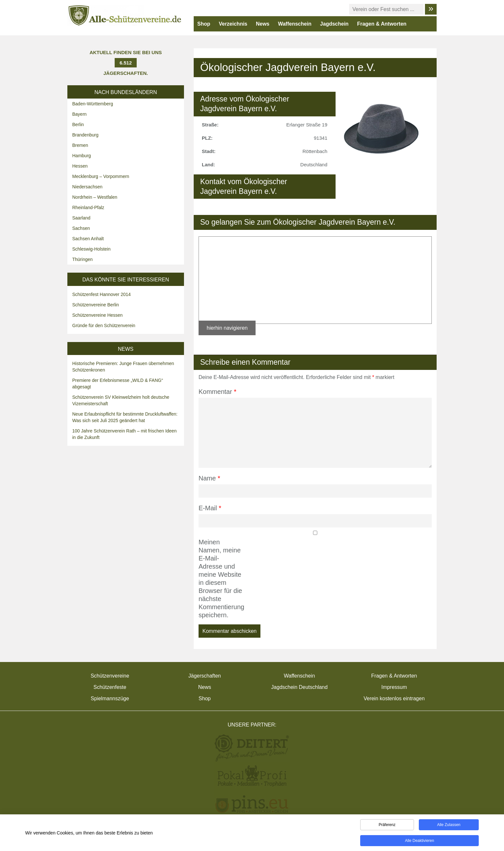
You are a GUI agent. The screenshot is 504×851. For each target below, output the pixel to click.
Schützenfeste (110, 687)
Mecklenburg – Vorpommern (101, 176)
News (263, 24)
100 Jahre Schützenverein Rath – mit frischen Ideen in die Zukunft (124, 434)
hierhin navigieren (227, 328)
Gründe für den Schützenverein (104, 325)
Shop (204, 24)
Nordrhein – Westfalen (95, 197)
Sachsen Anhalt (88, 239)
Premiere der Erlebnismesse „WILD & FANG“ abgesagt (118, 384)
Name (209, 478)
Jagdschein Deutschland (299, 687)
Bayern (79, 114)
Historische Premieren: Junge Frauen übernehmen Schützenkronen (123, 367)
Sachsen (81, 228)
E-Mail (210, 508)
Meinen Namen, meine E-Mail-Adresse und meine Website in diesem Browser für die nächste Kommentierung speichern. (220, 579)
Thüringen (82, 259)
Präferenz (387, 826)
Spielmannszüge (110, 698)
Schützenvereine (110, 676)
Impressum (394, 687)
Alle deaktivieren (419, 842)
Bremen (80, 145)
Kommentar (218, 392)
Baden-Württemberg (93, 104)
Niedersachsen (87, 187)
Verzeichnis (233, 24)
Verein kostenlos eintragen (394, 698)
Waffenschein (295, 24)
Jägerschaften (205, 676)
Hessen (80, 166)
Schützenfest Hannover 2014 (102, 294)
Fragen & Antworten (382, 24)
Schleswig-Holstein (91, 249)
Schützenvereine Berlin (96, 305)
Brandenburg (85, 135)
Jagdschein (334, 24)
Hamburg (82, 156)
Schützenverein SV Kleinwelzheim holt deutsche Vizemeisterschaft (121, 400)
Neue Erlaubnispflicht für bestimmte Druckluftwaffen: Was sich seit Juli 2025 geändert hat (125, 417)
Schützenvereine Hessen (97, 315)
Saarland (81, 218)
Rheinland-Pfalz (88, 207)
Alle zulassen (449, 826)
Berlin (78, 124)
